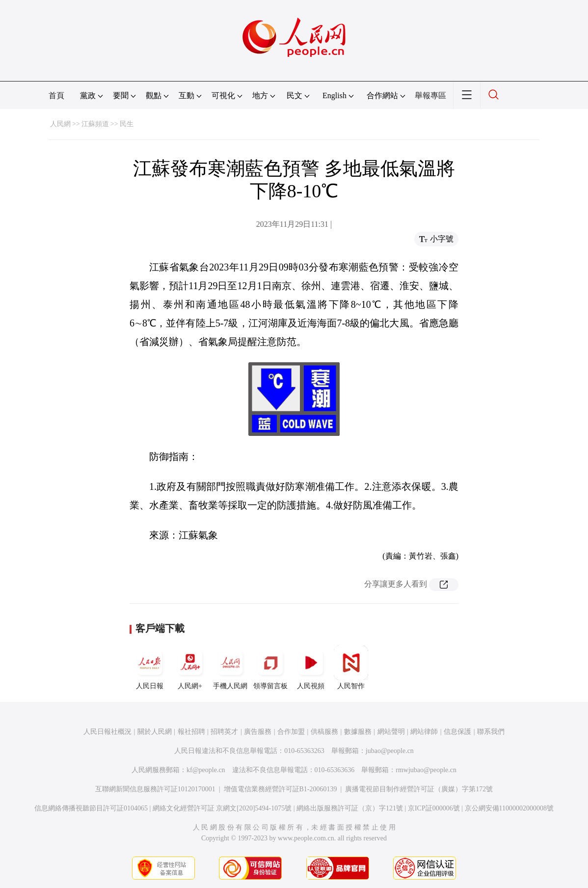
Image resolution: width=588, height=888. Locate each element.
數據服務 (358, 732)
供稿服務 (324, 732)
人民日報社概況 (107, 732)
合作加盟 (291, 732)
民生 (127, 124)
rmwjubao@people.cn (426, 770)
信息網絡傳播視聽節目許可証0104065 (91, 808)
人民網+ (190, 668)
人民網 (60, 124)
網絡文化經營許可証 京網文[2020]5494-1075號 (222, 808)
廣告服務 (258, 732)
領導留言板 (270, 668)
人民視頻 (311, 668)
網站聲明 (391, 732)
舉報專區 (430, 95)
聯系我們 (491, 732)
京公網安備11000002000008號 (509, 808)
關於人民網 (155, 732)
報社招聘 (191, 732)
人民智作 (351, 668)
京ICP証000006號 (434, 808)
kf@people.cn (206, 770)
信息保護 (457, 732)
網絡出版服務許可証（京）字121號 (350, 808)
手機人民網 (230, 668)
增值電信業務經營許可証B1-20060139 (281, 789)
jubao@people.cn (390, 751)
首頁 (56, 95)
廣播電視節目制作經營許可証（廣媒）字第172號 (419, 789)
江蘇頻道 (95, 124)
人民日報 (150, 668)
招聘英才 (224, 732)
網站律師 (424, 732)
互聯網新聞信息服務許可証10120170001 (155, 789)
